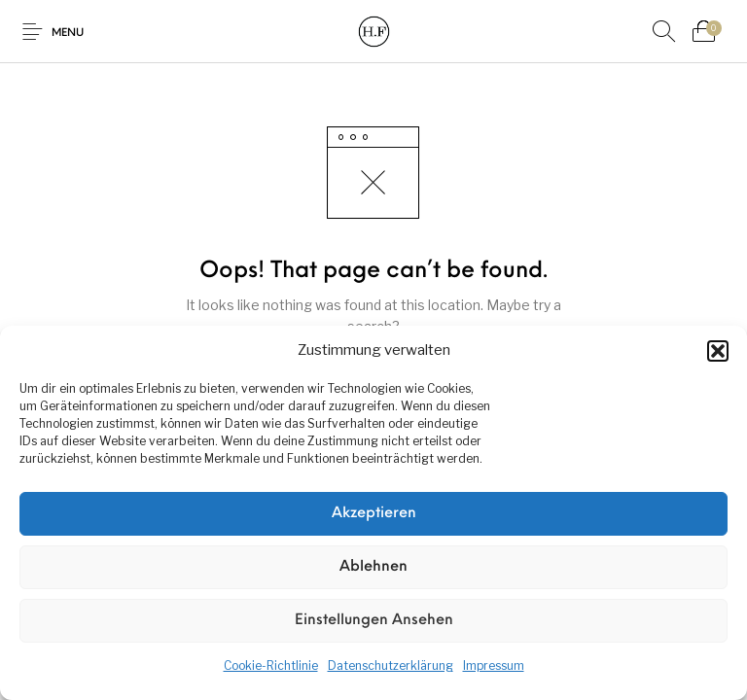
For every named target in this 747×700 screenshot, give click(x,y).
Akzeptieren (374, 514)
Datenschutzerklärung (391, 665)
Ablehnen (373, 567)
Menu (68, 34)
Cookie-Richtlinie (271, 665)
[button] (718, 351)
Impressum (494, 665)
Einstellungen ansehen (374, 621)
